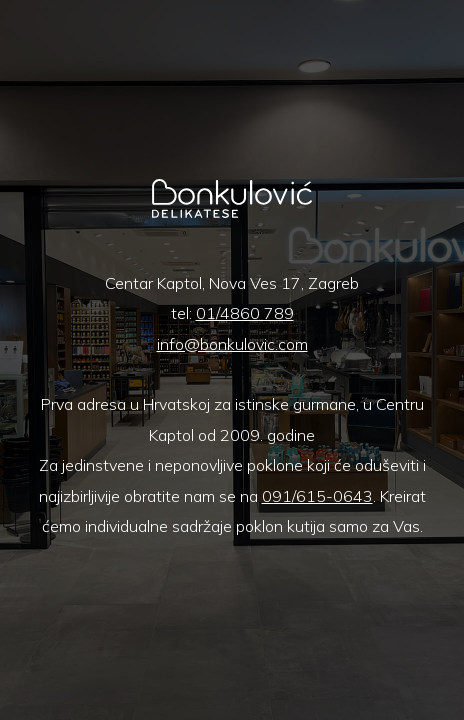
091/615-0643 (317, 496)
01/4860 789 (245, 313)
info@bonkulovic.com (232, 344)
